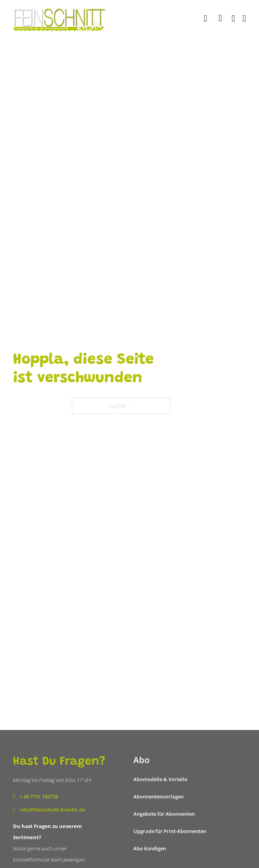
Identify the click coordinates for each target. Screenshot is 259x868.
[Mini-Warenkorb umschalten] (220, 18)
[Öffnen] (245, 18)
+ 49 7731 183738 (39, 796)
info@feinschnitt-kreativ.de (52, 810)
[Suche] (206, 19)
